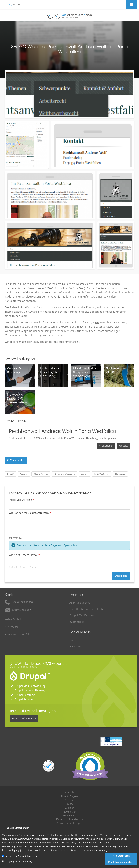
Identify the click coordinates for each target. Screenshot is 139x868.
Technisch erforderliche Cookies (21, 856)
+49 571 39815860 (22, 602)
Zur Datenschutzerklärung (94, 850)
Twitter (74, 640)
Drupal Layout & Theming (30, 690)
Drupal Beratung (25, 695)
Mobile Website (41, 474)
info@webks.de (20, 610)
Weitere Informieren (24, 718)
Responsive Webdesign (65, 474)
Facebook (75, 646)
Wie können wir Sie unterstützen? (30, 513)
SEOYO (10, 474)
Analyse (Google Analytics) (18, 862)
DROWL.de (19, 663)
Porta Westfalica (101, 474)
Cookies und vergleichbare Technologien (40, 835)
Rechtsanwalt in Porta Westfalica (64, 438)
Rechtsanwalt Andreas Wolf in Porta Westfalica (63, 431)
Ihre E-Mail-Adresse (21, 500)
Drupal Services (24, 699)
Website (123, 446)
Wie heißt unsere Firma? (24, 555)
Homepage (120, 474)
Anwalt (84, 474)
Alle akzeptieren (121, 856)
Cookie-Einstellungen (18, 828)
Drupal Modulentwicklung (30, 686)
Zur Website (17, 460)
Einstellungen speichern (121, 862)
